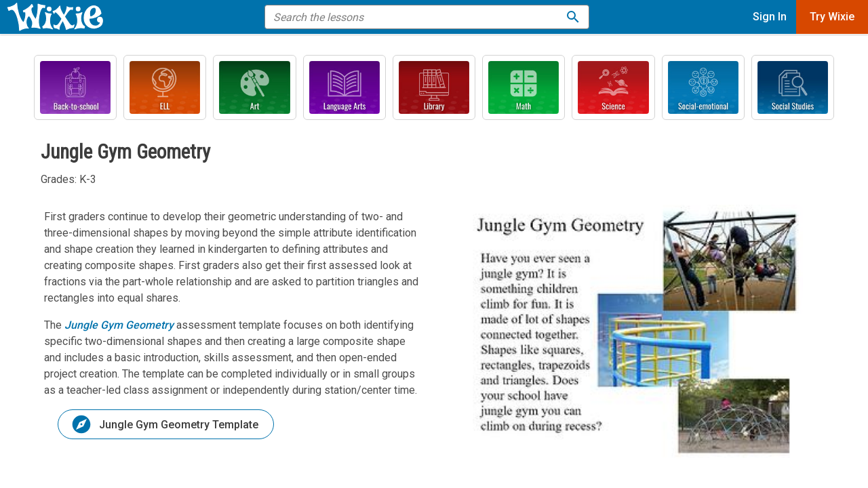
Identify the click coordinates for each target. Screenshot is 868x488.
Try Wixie (832, 17)
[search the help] (418, 17)
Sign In (770, 17)
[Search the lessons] (573, 17)
